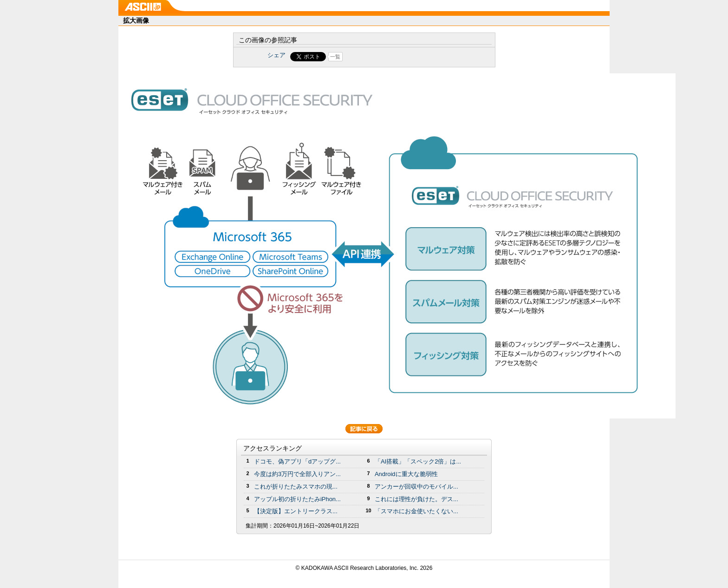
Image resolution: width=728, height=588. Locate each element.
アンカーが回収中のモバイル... (416, 487)
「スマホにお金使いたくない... (416, 511)
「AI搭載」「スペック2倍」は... (418, 461)
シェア (276, 55)
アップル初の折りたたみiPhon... (297, 499)
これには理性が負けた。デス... (416, 499)
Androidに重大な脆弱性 (406, 474)
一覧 (335, 57)
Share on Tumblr (399, 57)
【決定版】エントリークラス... (296, 511)
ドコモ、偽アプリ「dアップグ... (297, 461)
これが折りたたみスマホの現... (296, 487)
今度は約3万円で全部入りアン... (297, 474)
